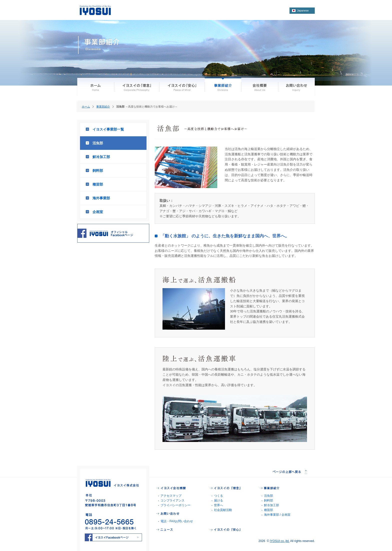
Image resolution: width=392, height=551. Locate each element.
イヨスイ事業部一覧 (108, 129)
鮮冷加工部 (101, 157)
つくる (218, 496)
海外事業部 (101, 198)
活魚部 (98, 143)
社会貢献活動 (223, 510)
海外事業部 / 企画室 (277, 515)
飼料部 (98, 171)
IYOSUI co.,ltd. (280, 541)
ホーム (86, 107)
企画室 (98, 212)
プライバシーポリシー (175, 505)
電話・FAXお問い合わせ (177, 521)
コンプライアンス (172, 500)
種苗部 (98, 184)
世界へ (218, 505)
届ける (218, 500)
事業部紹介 (103, 107)
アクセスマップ (171, 496)
